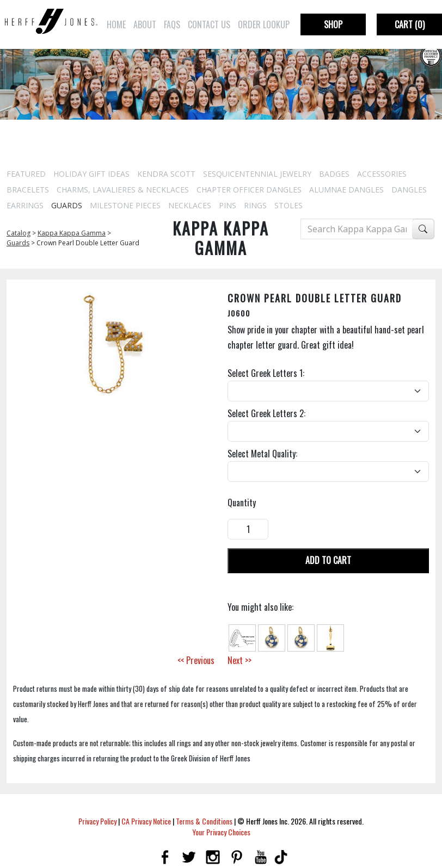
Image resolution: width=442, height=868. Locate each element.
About (145, 24)
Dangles (409, 190)
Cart (410, 24)
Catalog (19, 233)
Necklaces (190, 205)
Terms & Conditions (204, 821)
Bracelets (28, 190)
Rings (255, 205)
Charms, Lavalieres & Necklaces (123, 190)
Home (116, 24)
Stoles (288, 205)
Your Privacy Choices (221, 832)
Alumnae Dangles (346, 190)
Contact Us (209, 24)
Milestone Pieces (125, 205)
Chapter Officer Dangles (249, 190)
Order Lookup (264, 24)
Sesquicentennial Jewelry (257, 174)
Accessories (382, 174)
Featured (26, 174)
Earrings (25, 205)
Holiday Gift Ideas (91, 174)
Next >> (240, 660)
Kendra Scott (166, 174)
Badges (334, 174)
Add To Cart (328, 560)
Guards (67, 205)
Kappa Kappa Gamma (72, 233)
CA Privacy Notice (146, 821)
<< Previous (196, 660)
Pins (228, 205)
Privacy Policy (97, 821)
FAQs (172, 24)
